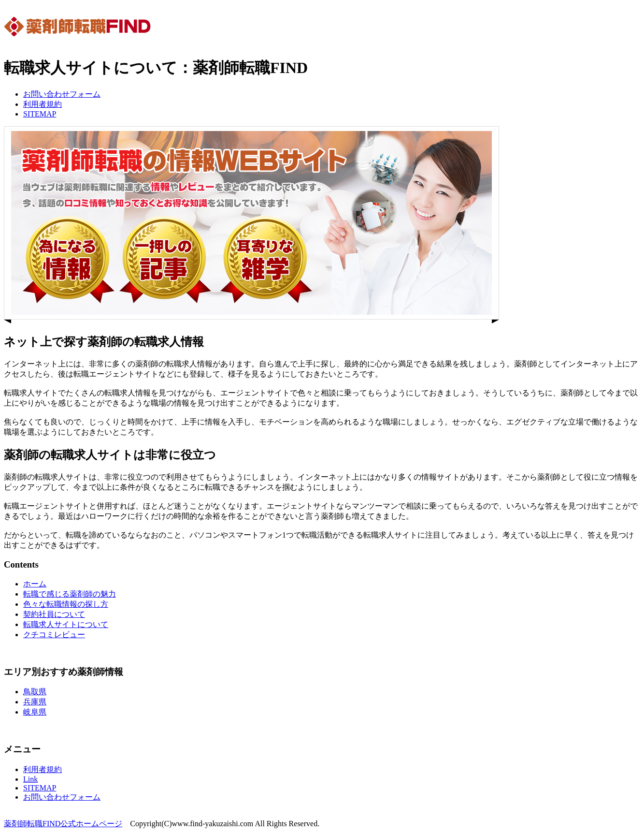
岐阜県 (35, 712)
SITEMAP (40, 114)
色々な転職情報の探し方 (66, 604)
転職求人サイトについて (66, 624)
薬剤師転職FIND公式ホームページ (63, 824)
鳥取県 (35, 692)
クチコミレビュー (54, 635)
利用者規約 (43, 104)
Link (30, 779)
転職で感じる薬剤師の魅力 (70, 594)
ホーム (35, 584)
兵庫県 (35, 702)
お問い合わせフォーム (62, 94)
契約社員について (54, 614)
